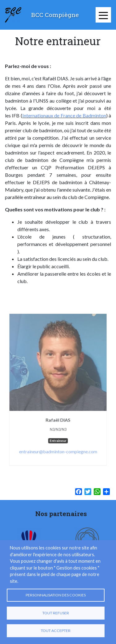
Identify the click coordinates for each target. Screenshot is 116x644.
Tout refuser (56, 613)
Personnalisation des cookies (56, 595)
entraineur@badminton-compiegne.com (58, 448)
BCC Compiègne (55, 15)
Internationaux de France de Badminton (64, 115)
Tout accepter (56, 631)
